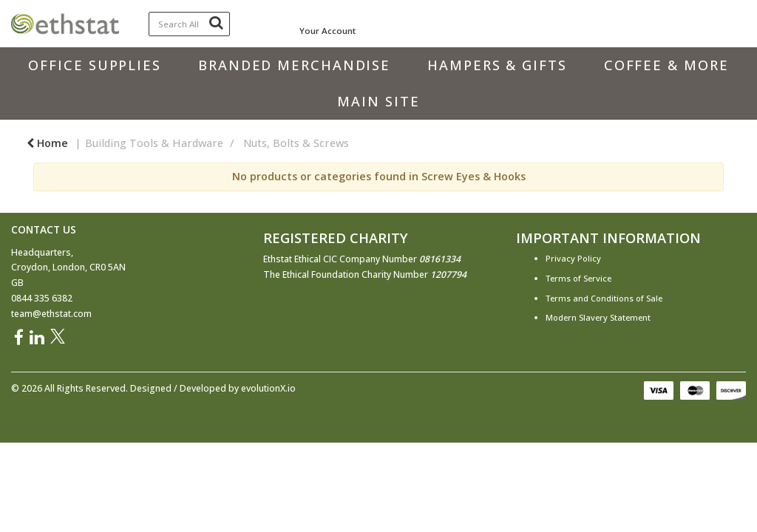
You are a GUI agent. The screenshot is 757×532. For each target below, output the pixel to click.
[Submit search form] (216, 22)
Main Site (378, 101)
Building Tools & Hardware (154, 143)
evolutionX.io (268, 388)
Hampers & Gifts (497, 65)
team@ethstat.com (51, 314)
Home (47, 143)
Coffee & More (666, 65)
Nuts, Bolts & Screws (296, 143)
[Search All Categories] (190, 24)
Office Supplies (95, 65)
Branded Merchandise (294, 65)
